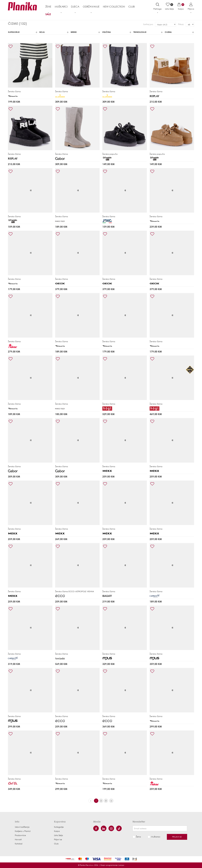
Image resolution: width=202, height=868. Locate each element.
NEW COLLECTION (114, 7)
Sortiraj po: (148, 24)
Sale (48, 14)
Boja (54, 32)
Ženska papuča (110, 154)
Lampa (121, 865)
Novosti (18, 839)
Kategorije (23, 32)
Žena (138, 837)
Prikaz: (181, 24)
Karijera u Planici (23, 831)
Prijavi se (58, 839)
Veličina (117, 32)
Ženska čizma (14, 91)
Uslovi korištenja (22, 827)
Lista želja (58, 835)
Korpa (57, 831)
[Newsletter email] (160, 828)
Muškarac (156, 837)
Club (131, 7)
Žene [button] (48, 7)
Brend (85, 32)
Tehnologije (148, 32)
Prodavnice (20, 835)
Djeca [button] (75, 7)
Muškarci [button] (61, 7)
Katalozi (19, 844)
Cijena (179, 32)
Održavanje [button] (91, 7)
